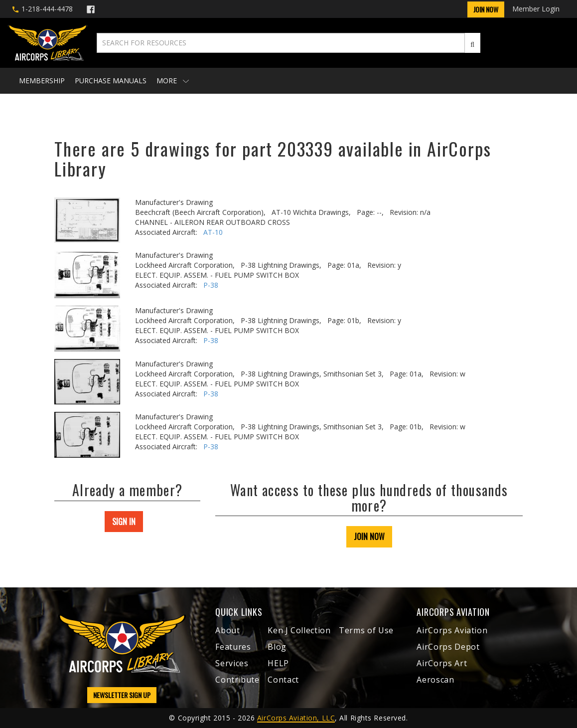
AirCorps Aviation (452, 630)
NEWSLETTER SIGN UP (122, 695)
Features (233, 647)
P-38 (211, 285)
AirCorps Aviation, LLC (296, 718)
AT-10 (213, 232)
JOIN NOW (369, 537)
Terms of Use (366, 630)
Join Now (486, 9)
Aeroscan (435, 680)
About (227, 630)
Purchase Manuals (111, 81)
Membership (42, 81)
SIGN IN (124, 522)
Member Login (536, 9)
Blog (277, 647)
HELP (278, 663)
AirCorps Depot (448, 647)
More (173, 81)
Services (232, 663)
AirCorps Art (442, 663)
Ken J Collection (299, 630)
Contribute (237, 680)
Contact (283, 680)
